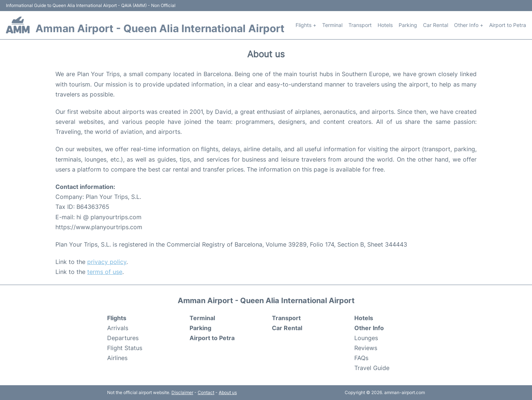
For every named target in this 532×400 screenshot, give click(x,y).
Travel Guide (372, 368)
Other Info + (469, 25)
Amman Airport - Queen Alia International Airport (160, 28)
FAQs (361, 358)
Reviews (366, 348)
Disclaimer (182, 392)
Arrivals (118, 328)
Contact (206, 392)
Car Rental (436, 25)
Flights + (306, 25)
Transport (360, 25)
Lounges (366, 338)
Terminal (332, 25)
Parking (408, 25)
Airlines (117, 358)
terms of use (105, 272)
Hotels (385, 25)
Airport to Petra (508, 25)
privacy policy (107, 262)
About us (228, 392)
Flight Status (125, 348)
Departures (123, 338)
